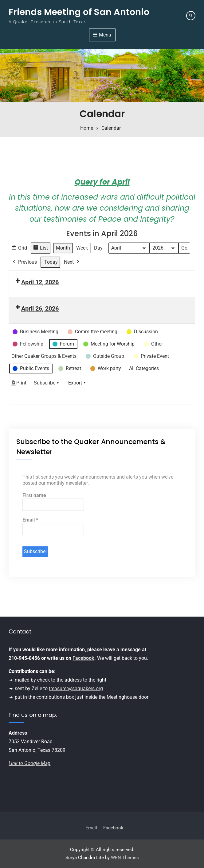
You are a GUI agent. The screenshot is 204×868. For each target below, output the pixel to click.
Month (63, 248)
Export (78, 383)
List (40, 249)
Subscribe (47, 383)
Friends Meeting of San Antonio (79, 12)
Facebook (83, 658)
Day (98, 248)
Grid (19, 249)
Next (72, 262)
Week (82, 248)
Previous (24, 262)
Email (30, 520)
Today (51, 262)
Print (18, 384)
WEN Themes (125, 858)
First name (34, 495)
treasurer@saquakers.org (76, 688)
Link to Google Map (29, 763)
